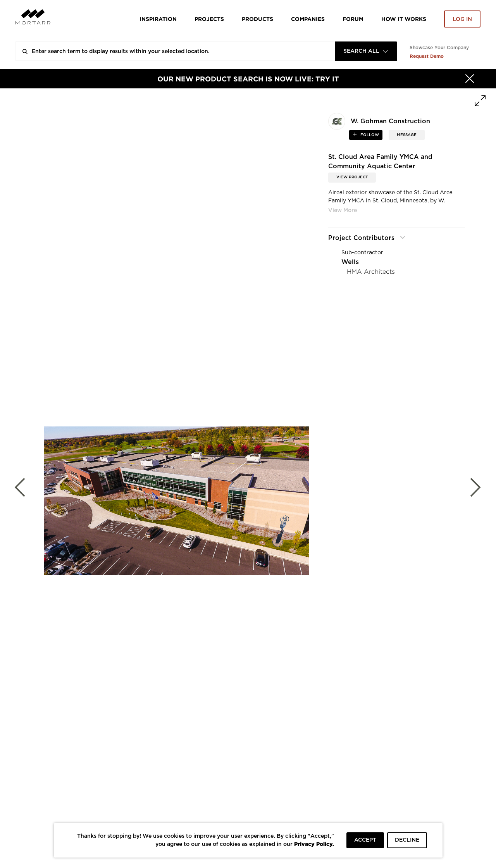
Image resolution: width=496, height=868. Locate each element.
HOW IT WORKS (404, 19)
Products (257, 19)
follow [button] (369, 135)
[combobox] (366, 51)
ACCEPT (365, 840)
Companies (308, 19)
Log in (462, 19)
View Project (352, 177)
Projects (209, 19)
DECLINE (407, 840)
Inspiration (158, 19)
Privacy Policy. (314, 844)
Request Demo (427, 56)
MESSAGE (407, 135)
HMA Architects (371, 272)
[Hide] (470, 79)
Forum (353, 19)
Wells (350, 262)
